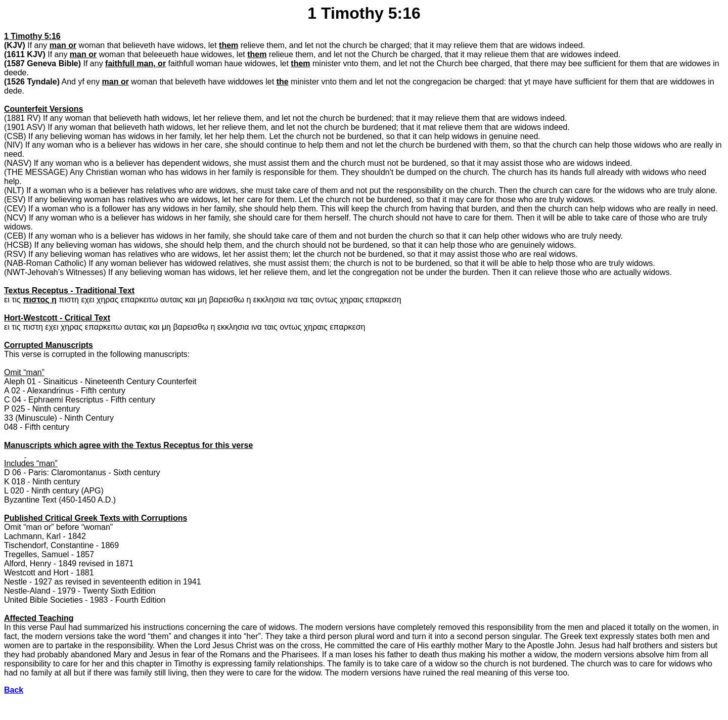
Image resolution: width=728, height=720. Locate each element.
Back (14, 690)
